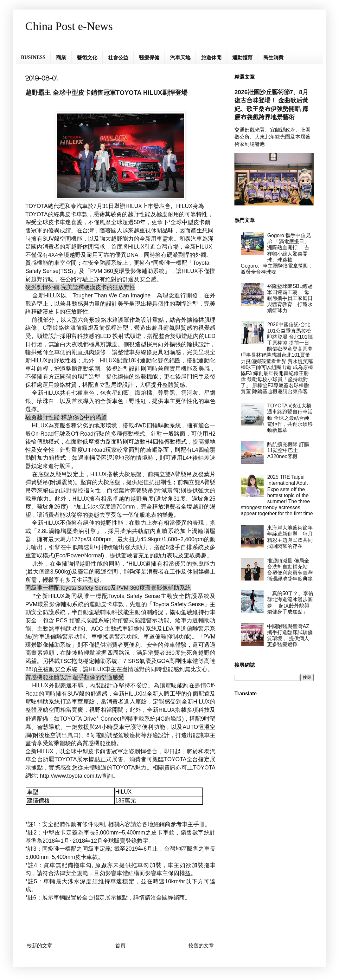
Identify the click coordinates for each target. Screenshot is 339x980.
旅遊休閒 (211, 58)
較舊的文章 (201, 946)
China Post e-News (69, 26)
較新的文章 (40, 946)
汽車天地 (180, 58)
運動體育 (242, 58)
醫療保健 (149, 58)
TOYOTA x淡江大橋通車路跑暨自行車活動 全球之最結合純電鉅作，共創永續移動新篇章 (290, 418)
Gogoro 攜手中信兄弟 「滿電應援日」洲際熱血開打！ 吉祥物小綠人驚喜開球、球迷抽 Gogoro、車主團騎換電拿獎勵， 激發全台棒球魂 (277, 254)
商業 (61, 58)
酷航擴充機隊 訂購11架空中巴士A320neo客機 (288, 450)
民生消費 (273, 58)
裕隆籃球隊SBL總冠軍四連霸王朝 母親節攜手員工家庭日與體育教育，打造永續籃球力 (290, 298)
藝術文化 (87, 58)
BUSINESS (33, 57)
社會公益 (118, 58)
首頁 (120, 946)
